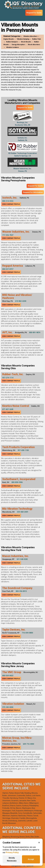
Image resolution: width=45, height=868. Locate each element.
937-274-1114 (8, 378)
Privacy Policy (12, 852)
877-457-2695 (8, 409)
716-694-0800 (27, 633)
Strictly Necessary (12, 859)
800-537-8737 (8, 269)
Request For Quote (34, 13)
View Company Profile (11, 204)
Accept (31, 859)
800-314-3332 (8, 201)
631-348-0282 (22, 559)
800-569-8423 (8, 676)
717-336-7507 (8, 235)
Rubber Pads (37, 39)
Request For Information (33, 192)
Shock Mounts (26, 42)
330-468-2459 (22, 512)
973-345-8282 (8, 707)
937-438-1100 (23, 450)
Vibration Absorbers (30, 36)
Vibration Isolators (12, 47)
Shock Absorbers (34, 45)
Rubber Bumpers (12, 42)
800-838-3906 (17, 482)
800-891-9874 (35, 333)
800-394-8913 (21, 591)
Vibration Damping (23, 39)
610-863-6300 (21, 301)
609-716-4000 (28, 744)
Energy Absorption (18, 45)
